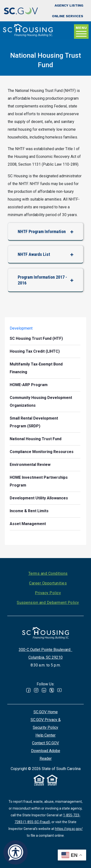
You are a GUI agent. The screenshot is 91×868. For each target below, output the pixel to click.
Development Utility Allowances (39, 498)
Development (21, 328)
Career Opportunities (48, 583)
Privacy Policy (48, 593)
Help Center (45, 735)
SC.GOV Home (46, 712)
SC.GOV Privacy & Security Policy (46, 724)
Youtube (59, 690)
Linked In (44, 690)
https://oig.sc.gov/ (69, 829)
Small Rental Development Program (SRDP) (34, 422)
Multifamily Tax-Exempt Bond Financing (36, 368)
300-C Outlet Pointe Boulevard (45, 650)
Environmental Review (30, 465)
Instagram (36, 690)
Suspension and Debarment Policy (48, 603)
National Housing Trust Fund (36, 439)
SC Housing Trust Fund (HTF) (36, 338)
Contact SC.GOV (45, 743)
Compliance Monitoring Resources (42, 452)
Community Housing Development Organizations (41, 402)
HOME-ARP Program (29, 385)
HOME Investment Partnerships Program (39, 481)
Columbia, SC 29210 (45, 657)
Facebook (28, 690)
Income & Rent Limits (29, 511)
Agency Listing (69, 5)
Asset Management (28, 524)
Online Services (68, 16)
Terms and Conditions (48, 573)
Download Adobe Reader (46, 755)
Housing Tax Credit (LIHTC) (35, 351)
